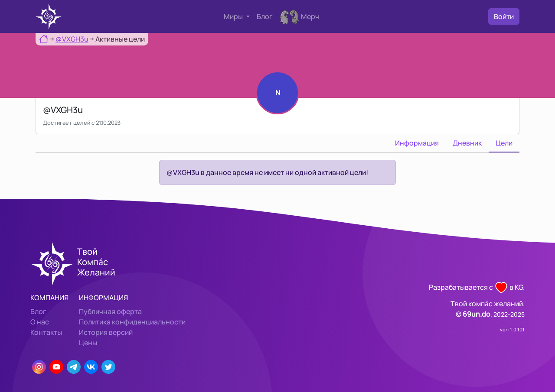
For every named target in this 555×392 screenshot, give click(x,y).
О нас (40, 322)
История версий (106, 332)
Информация (417, 143)
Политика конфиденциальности (132, 322)
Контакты (46, 332)
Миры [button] (234, 16)
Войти (504, 16)
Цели (504, 143)
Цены (88, 343)
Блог (265, 16)
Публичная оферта (110, 311)
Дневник (467, 143)
